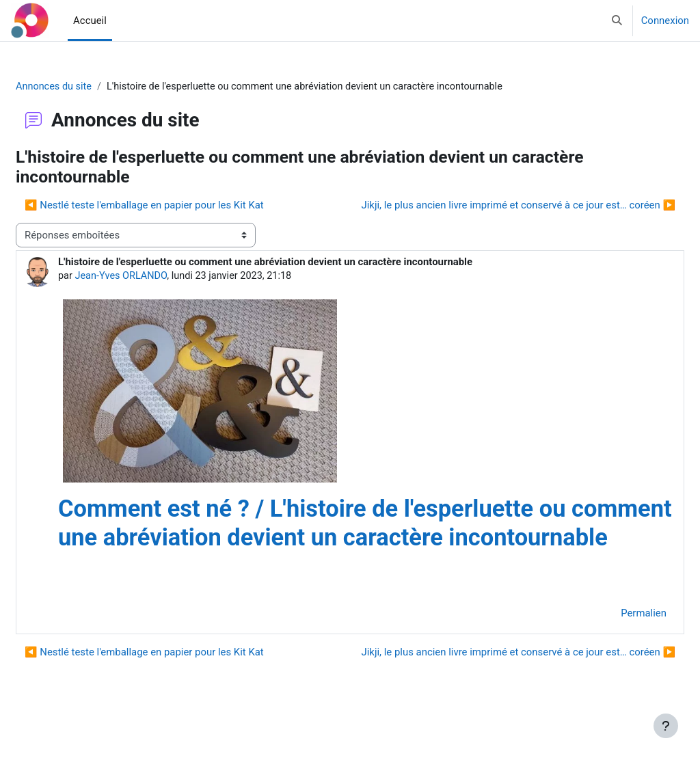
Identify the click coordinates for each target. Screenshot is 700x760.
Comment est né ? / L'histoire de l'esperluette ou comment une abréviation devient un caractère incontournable (345, 538)
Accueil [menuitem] (90, 21)
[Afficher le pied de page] (666, 726)
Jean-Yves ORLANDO (156, 277)
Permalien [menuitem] (611, 643)
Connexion (665, 21)
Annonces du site (87, 87)
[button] (617, 21)
